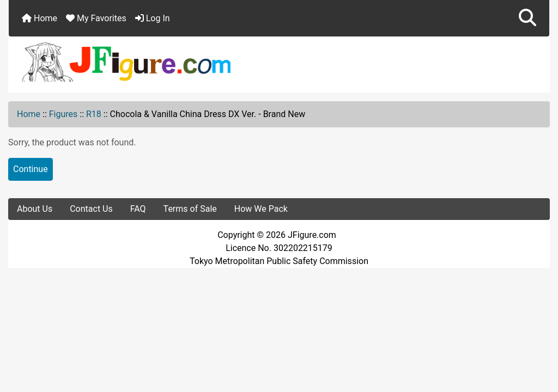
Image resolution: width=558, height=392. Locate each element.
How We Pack (261, 209)
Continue (31, 169)
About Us (35, 209)
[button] (527, 18)
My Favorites (96, 18)
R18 (94, 114)
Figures (63, 114)
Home (40, 18)
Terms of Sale (190, 209)
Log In (153, 18)
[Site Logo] (279, 62)
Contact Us (91, 209)
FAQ (138, 209)
